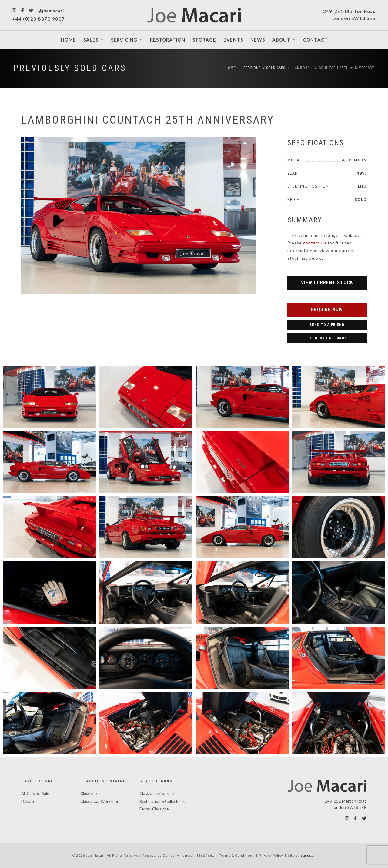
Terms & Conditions (237, 855)
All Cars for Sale (35, 793)
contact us (315, 243)
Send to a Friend (327, 325)
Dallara (28, 801)
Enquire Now (327, 309)
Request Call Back (327, 338)
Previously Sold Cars (70, 68)
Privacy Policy (271, 855)
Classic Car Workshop (100, 801)
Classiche (89, 793)
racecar (308, 855)
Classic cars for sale (157, 793)
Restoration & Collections (162, 801)
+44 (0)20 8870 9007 (38, 19)
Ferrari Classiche (154, 809)
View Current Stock (327, 283)
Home (231, 68)
